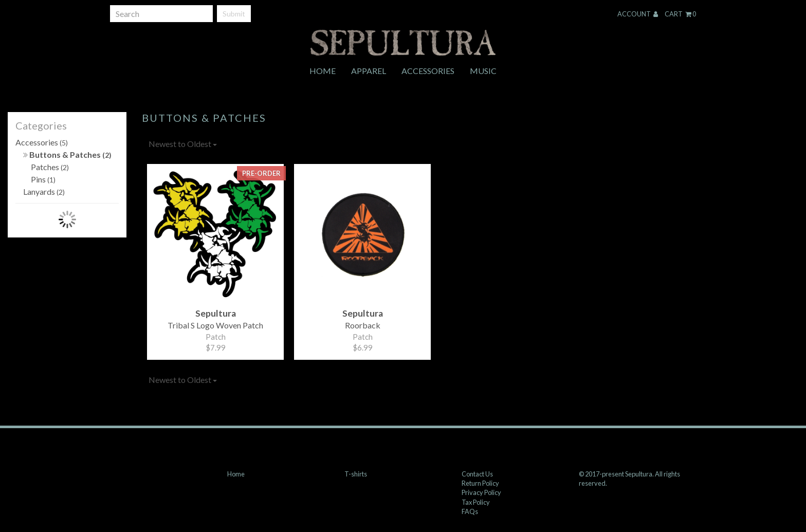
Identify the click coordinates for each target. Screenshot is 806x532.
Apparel (369, 71)
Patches (50, 167)
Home (323, 71)
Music (483, 71)
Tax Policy (476, 502)
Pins (43, 179)
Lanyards (44, 191)
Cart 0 (680, 14)
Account (638, 14)
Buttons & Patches (67, 154)
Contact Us (477, 474)
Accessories (428, 71)
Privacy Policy (481, 492)
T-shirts (356, 474)
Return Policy (480, 483)
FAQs (470, 511)
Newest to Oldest (183, 144)
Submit (234, 14)
